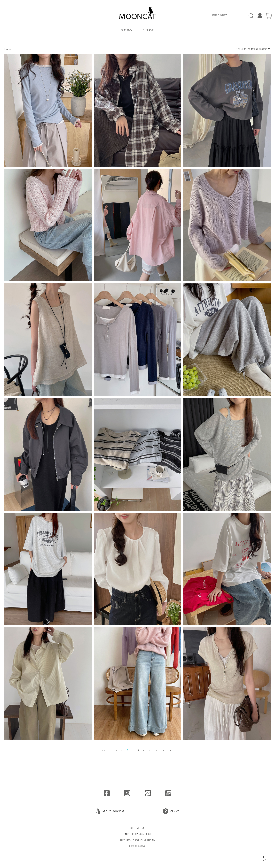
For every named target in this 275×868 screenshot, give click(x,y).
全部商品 (149, 30)
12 (164, 750)
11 (157, 750)
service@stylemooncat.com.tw (137, 840)
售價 (251, 49)
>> (171, 750)
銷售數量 (261, 49)
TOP (264, 860)
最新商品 (126, 30)
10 (150, 750)
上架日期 (241, 49)
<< (104, 750)
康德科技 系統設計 (137, 846)
